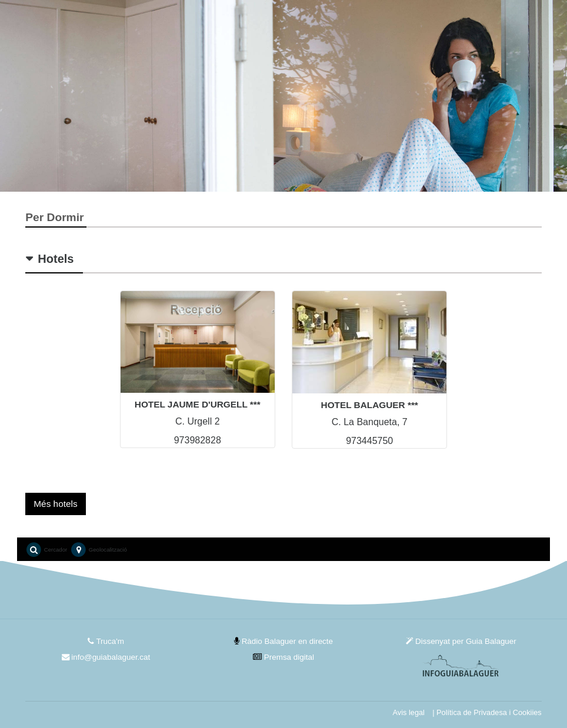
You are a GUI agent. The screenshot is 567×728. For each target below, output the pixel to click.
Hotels (56, 259)
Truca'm (106, 641)
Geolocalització (99, 550)
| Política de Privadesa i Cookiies (487, 712)
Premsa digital (283, 657)
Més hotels (55, 504)
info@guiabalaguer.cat (106, 657)
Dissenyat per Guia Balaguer (461, 641)
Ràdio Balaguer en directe (283, 641)
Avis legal (409, 712)
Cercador (46, 550)
